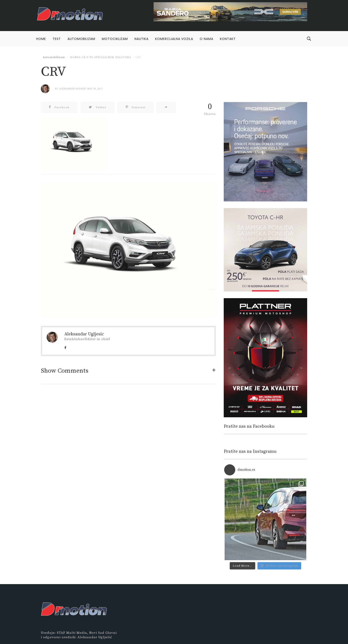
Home (41, 39)
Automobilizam (81, 39)
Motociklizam (115, 39)
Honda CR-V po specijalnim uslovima (100, 57)
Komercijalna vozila (174, 39)
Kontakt (228, 39)
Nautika (141, 39)
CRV (138, 57)
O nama (207, 39)
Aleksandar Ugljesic (73, 89)
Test (57, 39)
